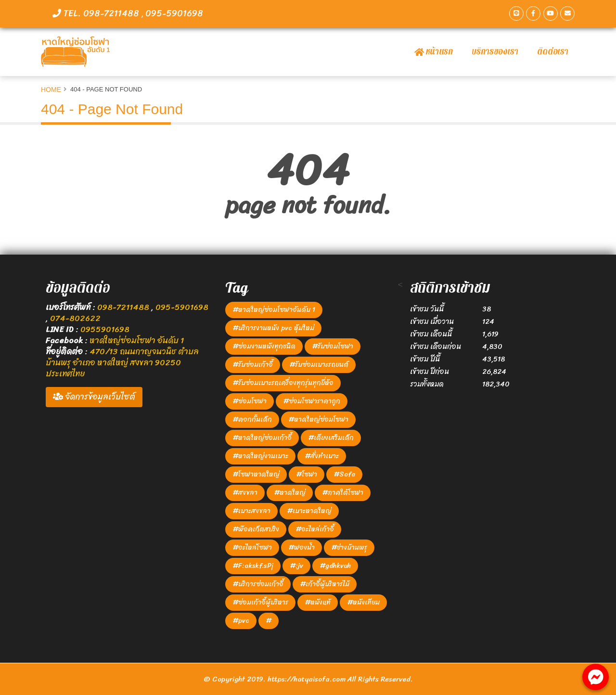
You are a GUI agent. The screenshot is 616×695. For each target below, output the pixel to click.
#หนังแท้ (318, 602)
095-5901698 (174, 13)
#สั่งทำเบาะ (322, 456)
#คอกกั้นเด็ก (252, 419)
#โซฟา (307, 474)
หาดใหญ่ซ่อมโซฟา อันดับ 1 (137, 340)
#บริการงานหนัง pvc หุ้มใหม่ (273, 328)
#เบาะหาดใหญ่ (309, 511)
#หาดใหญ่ (290, 493)
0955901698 (105, 329)
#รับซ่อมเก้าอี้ (253, 365)
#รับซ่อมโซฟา (333, 346)
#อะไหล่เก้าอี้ (315, 529)
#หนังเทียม (363, 602)
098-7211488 (124, 307)
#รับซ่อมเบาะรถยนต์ (319, 365)
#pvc (241, 621)
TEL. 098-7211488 (97, 13)
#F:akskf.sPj (253, 566)
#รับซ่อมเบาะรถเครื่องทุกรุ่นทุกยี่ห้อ (283, 383)
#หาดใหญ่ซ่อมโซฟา (318, 419)
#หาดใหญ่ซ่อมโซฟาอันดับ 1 (274, 310)
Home (51, 90)
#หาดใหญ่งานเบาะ (260, 456)
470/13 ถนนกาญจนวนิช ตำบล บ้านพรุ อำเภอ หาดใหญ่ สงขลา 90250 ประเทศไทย (122, 362)
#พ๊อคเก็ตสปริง (256, 529)
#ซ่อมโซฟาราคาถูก (312, 401)
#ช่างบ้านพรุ (349, 547)
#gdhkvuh (335, 566)
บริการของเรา (495, 52)
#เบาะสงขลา (251, 511)
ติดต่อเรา (553, 52)
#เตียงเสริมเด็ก (331, 438)
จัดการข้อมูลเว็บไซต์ (94, 397)
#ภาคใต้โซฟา (343, 493)
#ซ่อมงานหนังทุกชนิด (264, 346)
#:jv (296, 566)
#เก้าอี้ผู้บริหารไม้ (325, 584)
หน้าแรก (434, 52)
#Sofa (344, 474)
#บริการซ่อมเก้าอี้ (258, 584)
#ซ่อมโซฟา (250, 401)
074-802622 (75, 318)
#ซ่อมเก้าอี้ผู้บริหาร (260, 602)
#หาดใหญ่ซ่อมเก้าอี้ (262, 438)
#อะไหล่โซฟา (252, 547)
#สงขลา (245, 493)
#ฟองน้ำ (302, 547)
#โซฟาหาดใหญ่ (256, 474)
